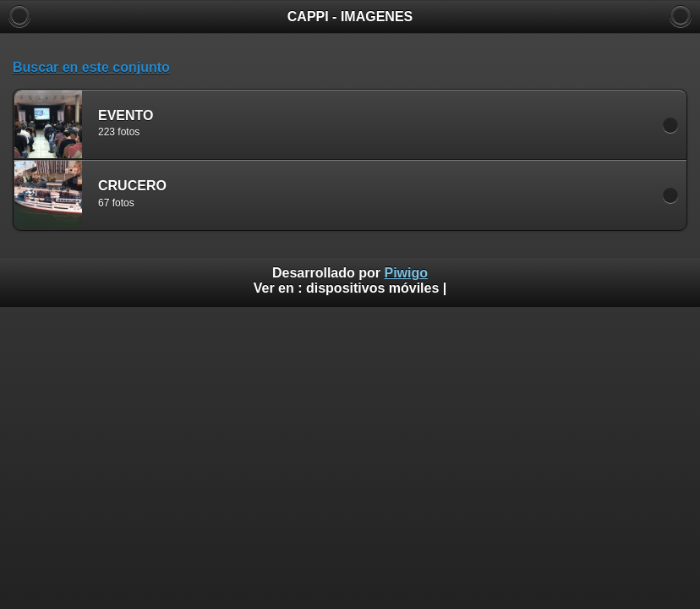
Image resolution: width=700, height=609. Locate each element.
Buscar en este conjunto (91, 67)
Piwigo (406, 273)
